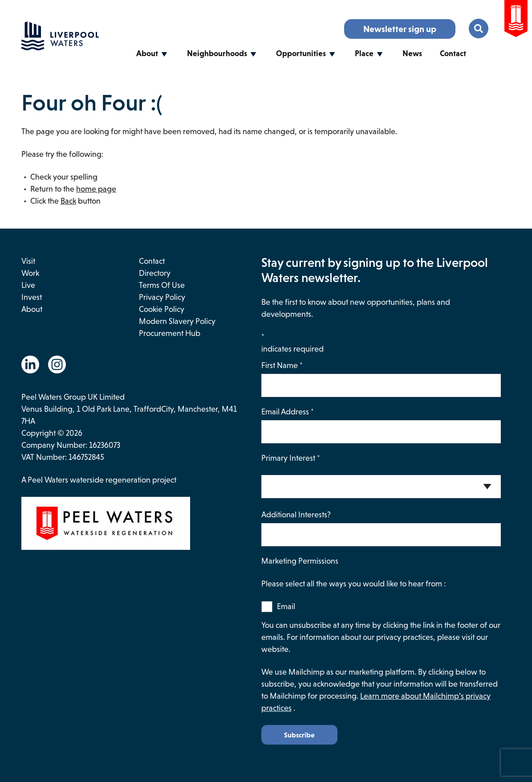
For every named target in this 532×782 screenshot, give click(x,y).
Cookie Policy (162, 309)
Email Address (288, 412)
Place (364, 53)
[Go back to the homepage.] (60, 48)
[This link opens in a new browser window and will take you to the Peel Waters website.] (141, 525)
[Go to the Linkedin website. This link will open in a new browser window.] (30, 364)
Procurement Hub (170, 333)
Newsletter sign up (400, 29)
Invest (32, 297)
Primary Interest (291, 458)
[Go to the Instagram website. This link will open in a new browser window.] (57, 364)
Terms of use (162, 285)
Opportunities (301, 53)
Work (30, 273)
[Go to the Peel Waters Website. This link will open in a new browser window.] (516, 20)
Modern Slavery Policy (177, 321)
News (412, 53)
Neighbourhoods (217, 53)
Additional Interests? (296, 515)
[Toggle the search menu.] (479, 29)
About (147, 53)
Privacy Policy (162, 297)
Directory (155, 273)
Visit (28, 261)
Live (28, 285)
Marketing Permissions (300, 561)
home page (96, 189)
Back (68, 201)
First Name (282, 365)
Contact (453, 53)
